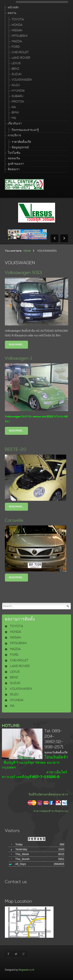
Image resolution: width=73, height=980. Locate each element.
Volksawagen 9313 (23, 273)
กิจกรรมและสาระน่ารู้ (25, 130)
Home (27, 251)
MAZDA (17, 41)
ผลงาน (12, 13)
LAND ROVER (21, 58)
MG (14, 118)
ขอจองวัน (14, 158)
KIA (14, 107)
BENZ (15, 69)
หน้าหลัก (13, 8)
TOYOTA (18, 19)
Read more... (16, 345)
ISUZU (16, 85)
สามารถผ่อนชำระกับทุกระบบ (51, 811)
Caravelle (14, 520)
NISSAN (17, 30)
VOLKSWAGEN (22, 80)
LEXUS (16, 63)
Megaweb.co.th (26, 970)
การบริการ (14, 136)
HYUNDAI (18, 91)
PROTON (18, 102)
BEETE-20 (16, 450)
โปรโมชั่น (14, 153)
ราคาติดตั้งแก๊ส (21, 142)
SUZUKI (17, 74)
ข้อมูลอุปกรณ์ (20, 147)
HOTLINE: (11, 726)
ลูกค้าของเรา (16, 164)
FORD (16, 47)
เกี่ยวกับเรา (15, 124)
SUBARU (18, 96)
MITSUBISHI (20, 36)
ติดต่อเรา (14, 169)
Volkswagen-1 (18, 358)
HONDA (17, 25)
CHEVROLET (20, 52)
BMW (15, 113)
